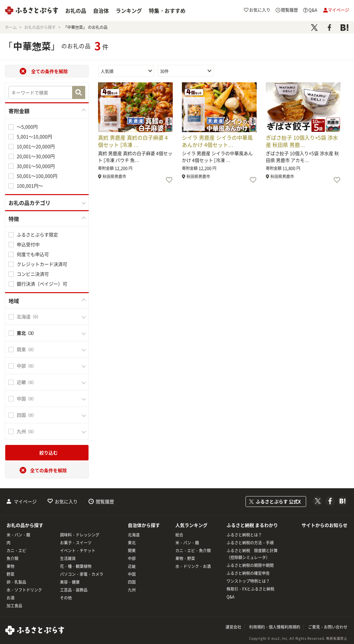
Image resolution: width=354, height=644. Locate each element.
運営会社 (233, 627)
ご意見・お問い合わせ (328, 627)
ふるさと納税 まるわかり (252, 525)
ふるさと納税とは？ (244, 535)
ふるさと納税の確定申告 (248, 573)
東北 (132, 543)
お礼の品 (76, 10)
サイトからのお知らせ (324, 525)
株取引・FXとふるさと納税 (250, 589)
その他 (66, 598)
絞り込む (49, 453)
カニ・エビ (16, 551)
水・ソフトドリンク (24, 590)
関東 (132, 551)
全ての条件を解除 (49, 71)
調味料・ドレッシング (80, 535)
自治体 (101, 10)
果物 (10, 566)
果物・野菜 (185, 558)
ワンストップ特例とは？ (248, 581)
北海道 (134, 535)
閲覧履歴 (105, 501)
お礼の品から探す (25, 525)
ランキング (129, 10)
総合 (179, 535)
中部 (132, 558)
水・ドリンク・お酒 (193, 566)
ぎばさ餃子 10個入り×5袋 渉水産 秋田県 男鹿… (302, 141)
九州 (132, 590)
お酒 (10, 598)
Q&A (230, 597)
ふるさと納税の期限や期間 (250, 565)
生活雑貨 (68, 558)
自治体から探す (144, 525)
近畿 (132, 566)
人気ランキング (191, 525)
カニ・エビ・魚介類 (193, 551)
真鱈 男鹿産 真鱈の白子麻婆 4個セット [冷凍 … (133, 141)
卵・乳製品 (16, 582)
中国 (132, 574)
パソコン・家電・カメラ (82, 574)
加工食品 (14, 606)
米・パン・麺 (18, 535)
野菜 (10, 574)
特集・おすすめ (167, 10)
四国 (132, 582)
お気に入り (66, 501)
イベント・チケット (78, 551)
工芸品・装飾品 (74, 590)
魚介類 (12, 558)
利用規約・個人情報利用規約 (275, 627)
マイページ (25, 501)
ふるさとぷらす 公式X (278, 501)
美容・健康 (70, 582)
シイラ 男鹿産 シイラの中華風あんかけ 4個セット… (217, 141)
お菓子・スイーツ (76, 543)
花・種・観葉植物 (76, 566)
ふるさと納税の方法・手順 (250, 543)
